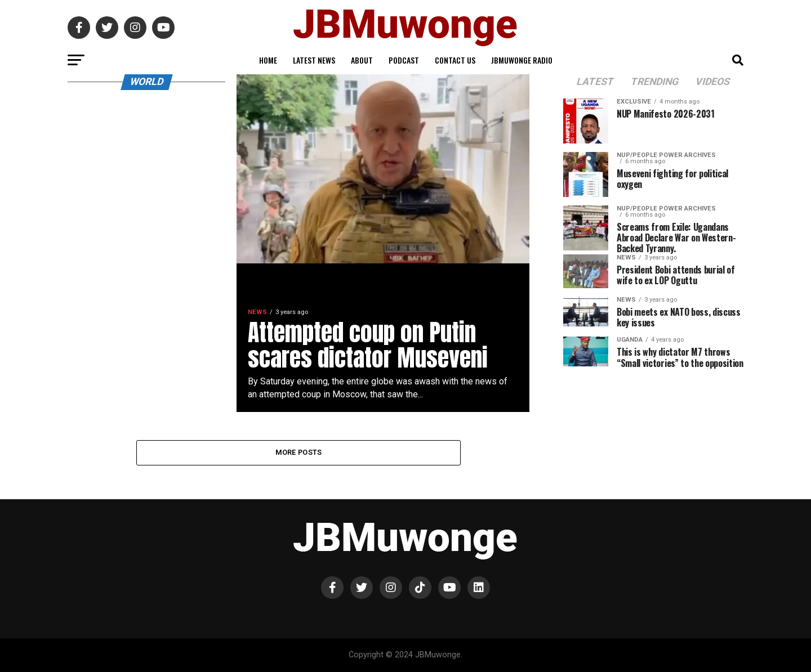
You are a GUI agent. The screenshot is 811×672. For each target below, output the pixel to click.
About (362, 60)
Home (268, 60)
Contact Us (455, 60)
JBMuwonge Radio (522, 60)
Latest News (314, 60)
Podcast (404, 60)
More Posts (299, 452)
